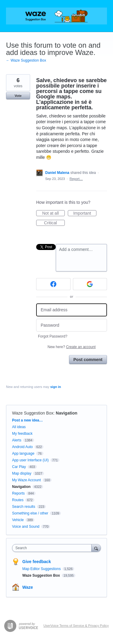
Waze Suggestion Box (33, 413)
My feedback (22, 434)
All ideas (19, 427)
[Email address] (72, 310)
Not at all (53, 213)
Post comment (88, 360)
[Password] (72, 325)
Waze (28, 587)
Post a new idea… (27, 420)
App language (23, 453)
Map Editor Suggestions (42, 569)
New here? (72, 347)
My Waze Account (27, 480)
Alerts (17, 440)
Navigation (67, 413)
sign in (56, 387)
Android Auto (22, 447)
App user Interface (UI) (30, 460)
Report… (76, 179)
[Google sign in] (90, 284)
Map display (22, 473)
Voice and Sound (26, 527)
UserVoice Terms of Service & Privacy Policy (76, 626)
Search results (24, 507)
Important (85, 213)
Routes (18, 500)
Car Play (19, 467)
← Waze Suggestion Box (26, 60)
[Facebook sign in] (53, 284)
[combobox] (53, 548)
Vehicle (18, 520)
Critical (54, 223)
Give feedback (37, 562)
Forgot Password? (53, 336)
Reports (18, 493)
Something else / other (30, 513)
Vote (18, 96)
